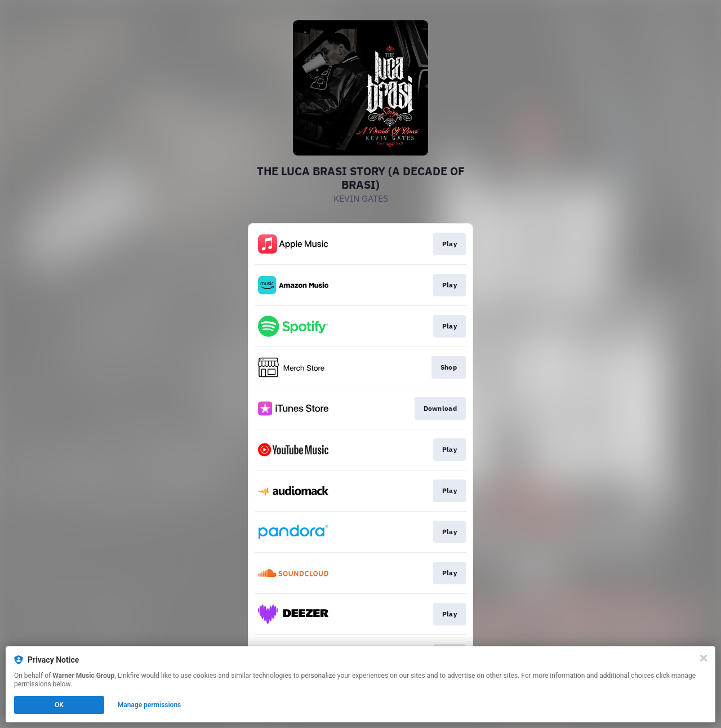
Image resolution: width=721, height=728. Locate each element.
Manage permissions (150, 705)
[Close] (704, 658)
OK (59, 705)
